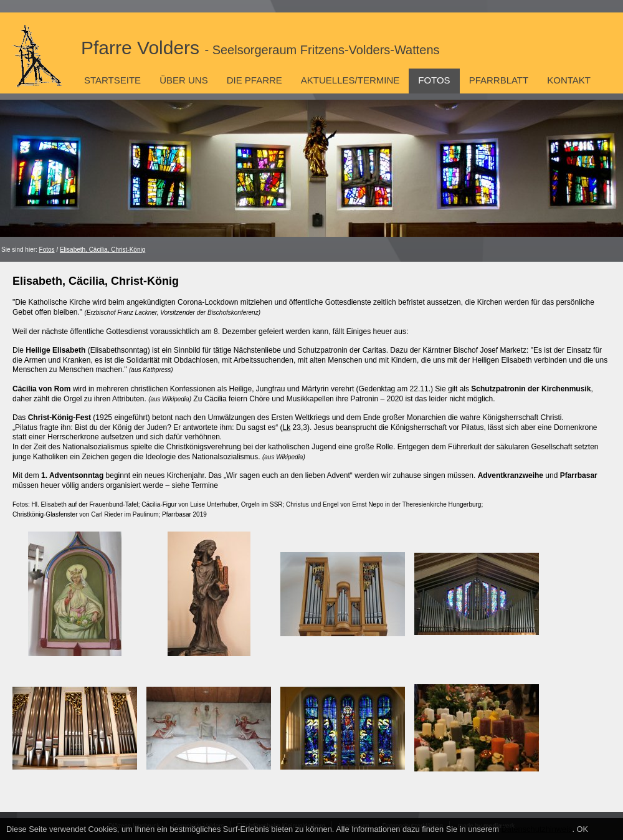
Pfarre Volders (260, 48)
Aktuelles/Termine (350, 80)
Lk (287, 427)
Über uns (184, 80)
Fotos (434, 80)
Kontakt (569, 80)
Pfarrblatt (499, 80)
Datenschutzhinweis (537, 829)
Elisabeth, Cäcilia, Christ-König (102, 250)
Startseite (112, 80)
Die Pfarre (254, 80)
